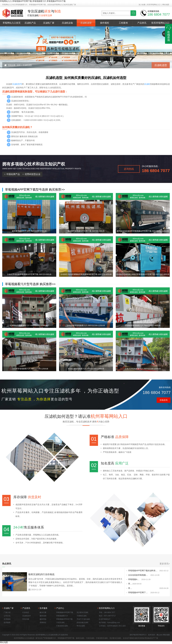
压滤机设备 (67, 23)
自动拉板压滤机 (83, 623)
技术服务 (7, 623)
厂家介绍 (7, 613)
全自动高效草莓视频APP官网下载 (123, 575)
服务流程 (43, 616)
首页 (19, 65)
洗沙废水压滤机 (83, 613)
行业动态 (26, 613)
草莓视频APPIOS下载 (64, 619)
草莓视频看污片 (62, 616)
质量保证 (43, 623)
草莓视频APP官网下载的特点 (121, 580)
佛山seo (160, 635)
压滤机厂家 (49, 23)
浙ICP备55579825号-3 (138, 635)
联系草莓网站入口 (154, 5)
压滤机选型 (86, 23)
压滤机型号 (17, 84)
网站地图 (166, 5)
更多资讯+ (165, 564)
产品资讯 (142, 23)
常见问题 (26, 619)
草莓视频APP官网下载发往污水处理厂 (125, 584)
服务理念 (43, 619)
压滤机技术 (27, 616)
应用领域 (7, 619)
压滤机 (147, 84)
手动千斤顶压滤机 (83, 619)
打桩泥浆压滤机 (62, 626)
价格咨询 (164, 400)
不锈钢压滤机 (82, 616)
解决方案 (43, 613)
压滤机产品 (30, 23)
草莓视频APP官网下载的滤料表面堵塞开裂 (127, 571)
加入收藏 (142, 5)
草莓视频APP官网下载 (65, 613)
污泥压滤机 (60, 623)
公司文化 (7, 616)
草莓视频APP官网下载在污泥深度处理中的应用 (129, 593)
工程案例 (123, 23)
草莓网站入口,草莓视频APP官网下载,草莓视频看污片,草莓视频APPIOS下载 (33, 1)
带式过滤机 (81, 626)
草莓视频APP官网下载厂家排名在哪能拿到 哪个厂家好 (132, 589)
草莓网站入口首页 (12, 23)
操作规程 (105, 23)
